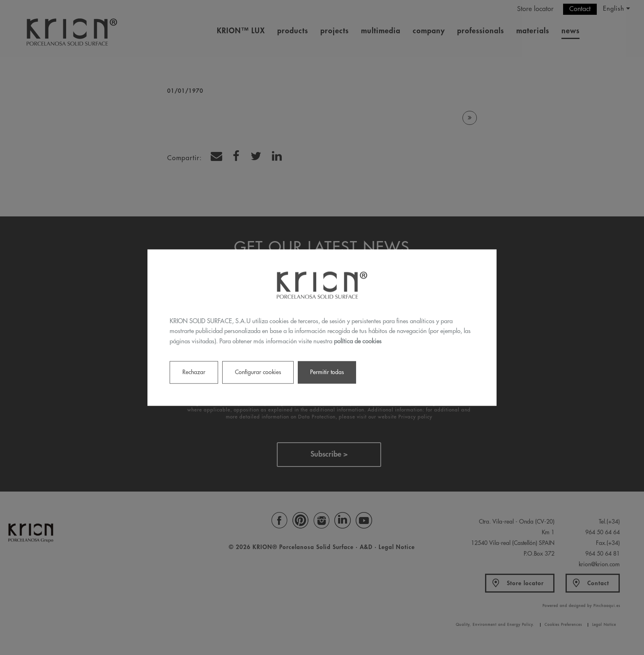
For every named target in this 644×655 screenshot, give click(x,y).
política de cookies (358, 341)
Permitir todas (327, 372)
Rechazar (194, 372)
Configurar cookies (258, 372)
